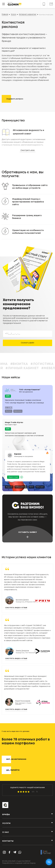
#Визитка (39, 364)
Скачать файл (27, 343)
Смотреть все (28, 150)
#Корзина (18, 364)
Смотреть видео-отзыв (16, 608)
